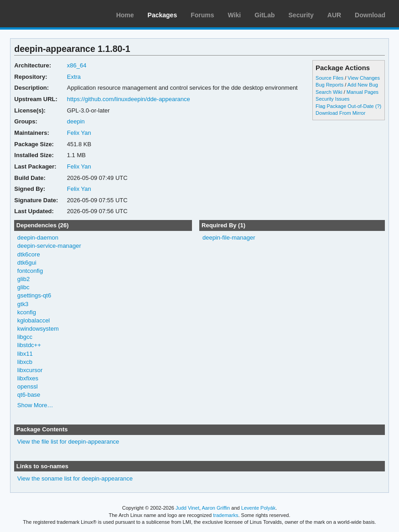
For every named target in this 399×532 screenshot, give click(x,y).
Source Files (329, 78)
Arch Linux (50, 14)
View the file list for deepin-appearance (68, 442)
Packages (163, 15)
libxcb (25, 362)
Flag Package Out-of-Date (345, 106)
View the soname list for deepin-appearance (75, 478)
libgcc (25, 337)
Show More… (35, 405)
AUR (334, 15)
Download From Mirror (340, 113)
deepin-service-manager (49, 246)
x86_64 (77, 65)
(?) (378, 106)
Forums (202, 15)
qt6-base (29, 395)
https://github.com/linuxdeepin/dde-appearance (129, 99)
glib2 (23, 279)
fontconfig (30, 271)
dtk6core (29, 254)
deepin (76, 121)
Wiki (235, 15)
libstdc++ (29, 345)
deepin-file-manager (229, 238)
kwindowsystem (38, 329)
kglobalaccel (34, 320)
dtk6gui (27, 263)
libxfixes (28, 378)
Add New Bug (363, 85)
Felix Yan (79, 133)
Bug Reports (329, 85)
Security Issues (332, 99)
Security (301, 15)
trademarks (225, 515)
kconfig (27, 312)
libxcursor (30, 370)
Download (370, 15)
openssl (28, 386)
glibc (23, 287)
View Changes (364, 78)
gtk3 (23, 304)
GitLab (264, 15)
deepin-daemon (38, 238)
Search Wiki (329, 92)
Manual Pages (363, 92)
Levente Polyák (258, 508)
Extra (74, 77)
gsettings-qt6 (34, 295)
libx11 (25, 354)
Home (125, 15)
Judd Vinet (187, 508)
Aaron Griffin (216, 508)
